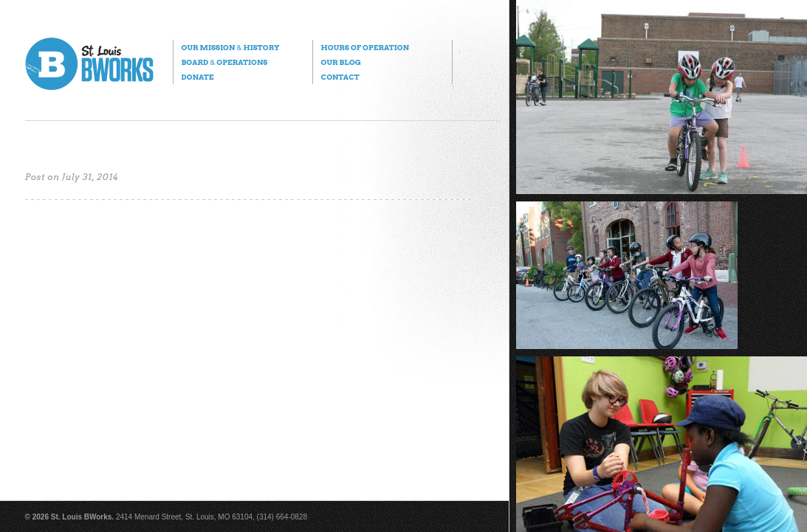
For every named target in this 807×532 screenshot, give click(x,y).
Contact (340, 77)
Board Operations (225, 62)
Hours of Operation (365, 47)
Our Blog (341, 62)
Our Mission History (231, 47)
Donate (198, 77)
